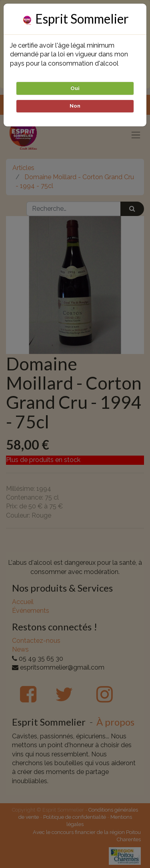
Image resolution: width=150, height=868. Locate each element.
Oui (75, 88)
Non (75, 106)
